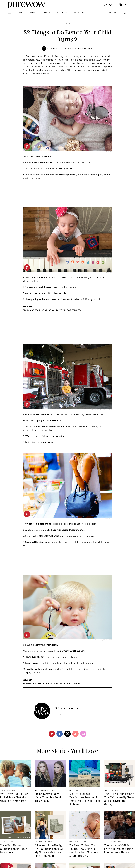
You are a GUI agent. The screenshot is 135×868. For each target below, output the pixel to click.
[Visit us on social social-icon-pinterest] (110, 5)
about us (79, 13)
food (33, 13)
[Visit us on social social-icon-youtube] (125, 5)
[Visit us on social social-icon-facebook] (115, 5)
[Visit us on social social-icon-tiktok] (106, 5)
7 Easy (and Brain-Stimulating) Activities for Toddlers (52, 310)
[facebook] (60, 734)
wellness (62, 13)
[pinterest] (27, 146)
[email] (83, 734)
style (21, 13)
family (46, 13)
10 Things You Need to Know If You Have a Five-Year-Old (53, 684)
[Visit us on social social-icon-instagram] (120, 5)
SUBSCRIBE (112, 13)
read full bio (59, 715)
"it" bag (64, 524)
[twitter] (67, 734)
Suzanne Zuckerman (59, 48)
